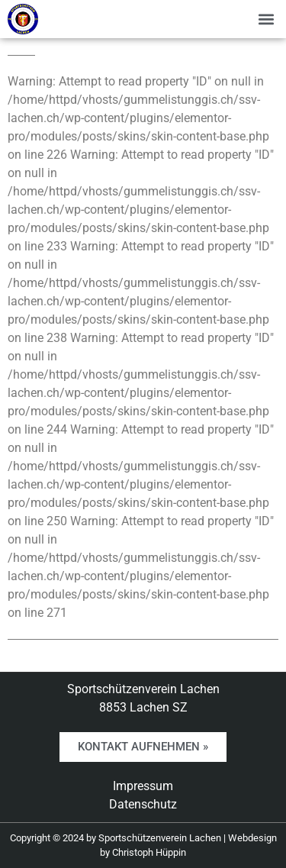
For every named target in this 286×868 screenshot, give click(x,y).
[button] (266, 19)
